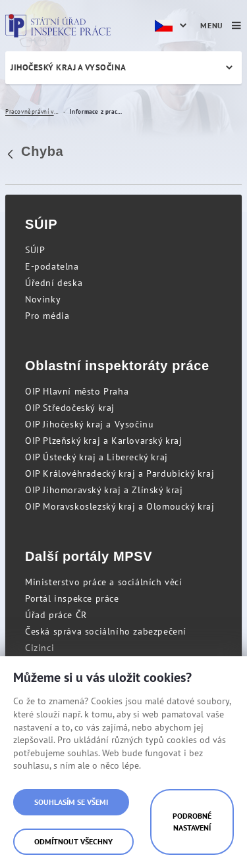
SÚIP (35, 250)
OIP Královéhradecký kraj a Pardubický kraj (120, 473)
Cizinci (40, 648)
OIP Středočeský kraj (70, 408)
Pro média (47, 316)
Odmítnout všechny (73, 841)
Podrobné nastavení (192, 822)
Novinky (43, 299)
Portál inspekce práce (72, 598)
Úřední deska (54, 283)
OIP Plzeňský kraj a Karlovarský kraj (104, 441)
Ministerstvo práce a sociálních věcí (104, 582)
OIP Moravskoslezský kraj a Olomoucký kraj (120, 506)
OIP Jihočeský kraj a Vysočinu (89, 424)
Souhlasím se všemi (71, 802)
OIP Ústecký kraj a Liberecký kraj (96, 457)
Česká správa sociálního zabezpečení (106, 631)
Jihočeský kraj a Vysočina (69, 67)
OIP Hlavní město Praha (77, 391)
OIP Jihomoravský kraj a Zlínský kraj (104, 490)
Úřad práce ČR (56, 615)
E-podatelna (52, 266)
